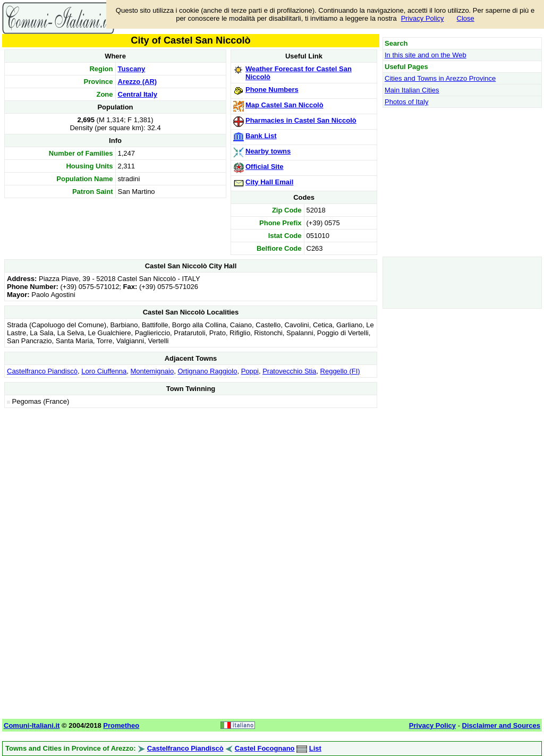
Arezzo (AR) (138, 82)
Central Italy (138, 94)
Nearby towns (268, 151)
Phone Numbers (272, 90)
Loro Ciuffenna (104, 371)
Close (466, 18)
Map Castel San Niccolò (284, 105)
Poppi (250, 371)
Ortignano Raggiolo (207, 371)
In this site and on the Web (426, 55)
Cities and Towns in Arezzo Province (440, 78)
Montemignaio (152, 371)
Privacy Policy (423, 18)
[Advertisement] (191, 485)
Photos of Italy (406, 102)
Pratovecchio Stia (289, 371)
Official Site (265, 167)
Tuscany (132, 69)
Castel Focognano (265, 748)
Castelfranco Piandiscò (42, 371)
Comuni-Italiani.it (32, 725)
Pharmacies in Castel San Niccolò (301, 120)
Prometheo (121, 725)
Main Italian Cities (412, 90)
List (315, 748)
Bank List (261, 136)
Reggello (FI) (340, 371)
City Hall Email (269, 182)
